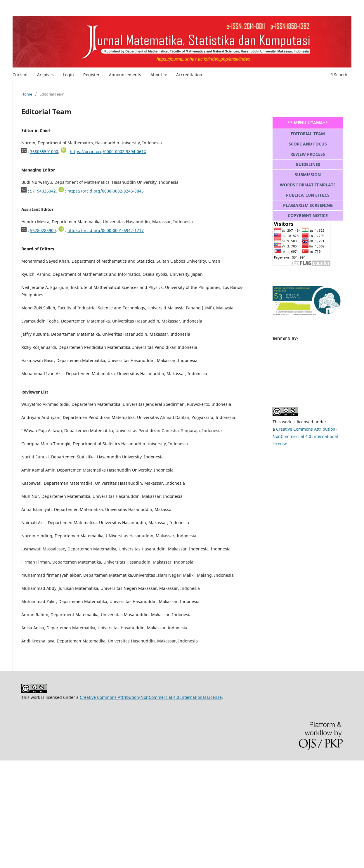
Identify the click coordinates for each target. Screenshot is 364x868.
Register (91, 75)
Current (20, 75)
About (157, 75)
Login (69, 75)
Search (339, 75)
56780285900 (43, 230)
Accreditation (189, 75)
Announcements (125, 75)
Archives (45, 75)
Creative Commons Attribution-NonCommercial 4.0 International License (305, 436)
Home (27, 94)
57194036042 (43, 191)
